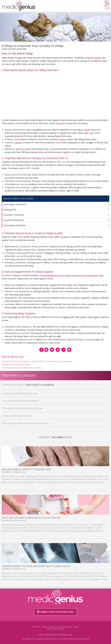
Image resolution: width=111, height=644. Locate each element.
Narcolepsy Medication (15, 225)
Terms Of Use (59, 629)
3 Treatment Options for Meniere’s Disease (22, 408)
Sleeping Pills (10, 210)
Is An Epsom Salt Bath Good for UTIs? (20, 393)
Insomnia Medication (14, 220)
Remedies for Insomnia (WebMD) (16, 365)
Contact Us (53, 627)
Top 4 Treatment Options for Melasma (20, 401)
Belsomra (20, 149)
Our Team (37, 627)
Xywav (87, 130)
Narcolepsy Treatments (15, 204)
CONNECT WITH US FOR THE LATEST (56, 612)
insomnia (60, 123)
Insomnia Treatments (14, 215)
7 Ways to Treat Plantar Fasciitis (17, 416)
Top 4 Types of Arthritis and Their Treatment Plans (25, 423)
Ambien (63, 139)
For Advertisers (65, 627)
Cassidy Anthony (9, 49)
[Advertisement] (56, 95)
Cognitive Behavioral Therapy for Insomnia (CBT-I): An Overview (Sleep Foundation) (37, 361)
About (45, 627)
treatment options (93, 58)
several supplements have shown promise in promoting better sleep (71, 275)
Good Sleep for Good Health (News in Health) (21, 368)
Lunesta (18, 143)
